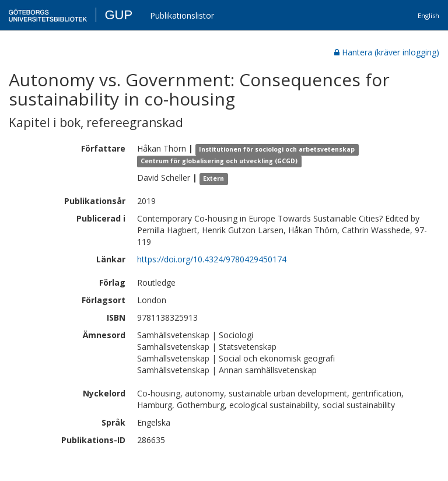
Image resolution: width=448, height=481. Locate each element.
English (428, 15)
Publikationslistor (182, 15)
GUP (118, 15)
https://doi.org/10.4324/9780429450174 (212, 259)
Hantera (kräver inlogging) (387, 52)
